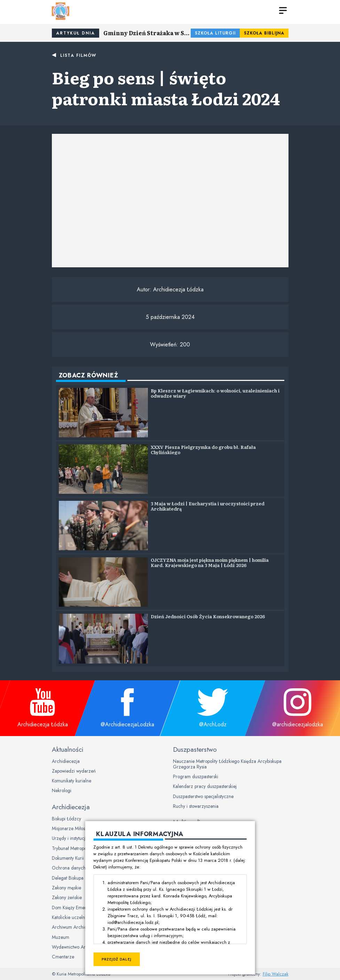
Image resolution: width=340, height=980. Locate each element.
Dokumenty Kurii (68, 858)
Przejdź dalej (116, 959)
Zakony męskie (66, 888)
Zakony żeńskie (67, 897)
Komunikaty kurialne (72, 781)
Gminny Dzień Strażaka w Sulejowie (147, 33)
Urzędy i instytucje (70, 838)
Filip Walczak (276, 974)
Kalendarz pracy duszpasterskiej (205, 786)
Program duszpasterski (196, 776)
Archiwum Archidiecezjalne (80, 927)
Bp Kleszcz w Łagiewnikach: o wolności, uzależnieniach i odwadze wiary (215, 393)
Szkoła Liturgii (215, 33)
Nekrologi (62, 790)
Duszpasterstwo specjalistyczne (203, 796)
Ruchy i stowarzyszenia (196, 806)
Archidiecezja (66, 761)
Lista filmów (78, 55)
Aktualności (68, 749)
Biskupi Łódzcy (66, 819)
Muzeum (61, 937)
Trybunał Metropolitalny (75, 848)
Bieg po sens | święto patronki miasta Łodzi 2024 (166, 88)
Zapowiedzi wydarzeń (74, 771)
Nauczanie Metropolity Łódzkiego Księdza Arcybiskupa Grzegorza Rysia (227, 764)
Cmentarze (63, 957)
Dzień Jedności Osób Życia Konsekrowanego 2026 (208, 616)
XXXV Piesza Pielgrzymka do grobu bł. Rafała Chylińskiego (203, 450)
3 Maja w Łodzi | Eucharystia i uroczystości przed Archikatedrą (208, 506)
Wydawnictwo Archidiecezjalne (83, 947)
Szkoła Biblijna (264, 33)
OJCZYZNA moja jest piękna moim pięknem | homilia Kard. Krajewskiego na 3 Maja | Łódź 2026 (210, 563)
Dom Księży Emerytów (73, 908)
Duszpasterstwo (195, 749)
